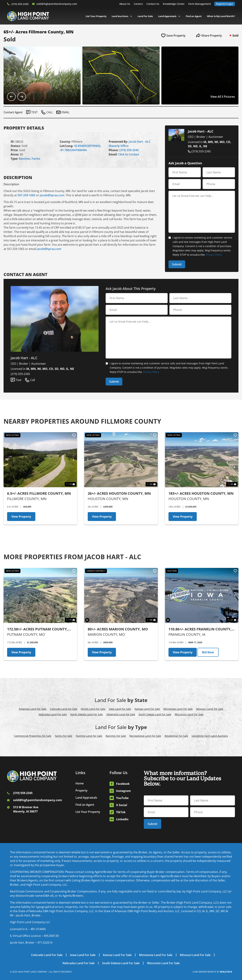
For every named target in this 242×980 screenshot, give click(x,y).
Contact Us (153, 4)
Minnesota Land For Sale (178, 709)
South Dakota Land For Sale (155, 714)
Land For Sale (145, 16)
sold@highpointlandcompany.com (57, 4)
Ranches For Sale (116, 736)
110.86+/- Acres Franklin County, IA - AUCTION (200, 629)
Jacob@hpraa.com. (52, 195)
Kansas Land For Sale (147, 709)
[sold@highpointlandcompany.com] (33, 4)
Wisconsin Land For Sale (189, 714)
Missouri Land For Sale (210, 709)
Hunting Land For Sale (89, 736)
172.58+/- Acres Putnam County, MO (37, 629)
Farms (36, 159)
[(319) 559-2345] (8, 4)
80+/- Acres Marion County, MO (118, 629)
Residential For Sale (176, 736)
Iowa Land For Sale (120, 709)
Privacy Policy (214, 255)
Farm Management (199, 4)
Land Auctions (122, 16)
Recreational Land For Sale (145, 736)
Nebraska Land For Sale (53, 714)
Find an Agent (194, 16)
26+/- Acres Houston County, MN (119, 493)
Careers (138, 4)
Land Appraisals (169, 16)
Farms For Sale (64, 736)
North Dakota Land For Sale (87, 714)
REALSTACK (226, 972)
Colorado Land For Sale (64, 709)
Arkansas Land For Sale (33, 709)
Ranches (25, 159)
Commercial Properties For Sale (33, 736)
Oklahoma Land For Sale (121, 714)
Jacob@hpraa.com (49, 249)
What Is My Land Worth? (221, 16)
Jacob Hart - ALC (140, 142)
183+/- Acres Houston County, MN (201, 493)
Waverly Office (119, 146)
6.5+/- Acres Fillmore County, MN (39, 493)
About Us (125, 4)
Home (80, 783)
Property (81, 790)
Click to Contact (129, 154)
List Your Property (96, 16)
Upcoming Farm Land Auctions (210, 736)
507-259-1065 (26, 195)
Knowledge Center (174, 4)
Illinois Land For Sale (93, 709)
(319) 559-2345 (20, 4)
